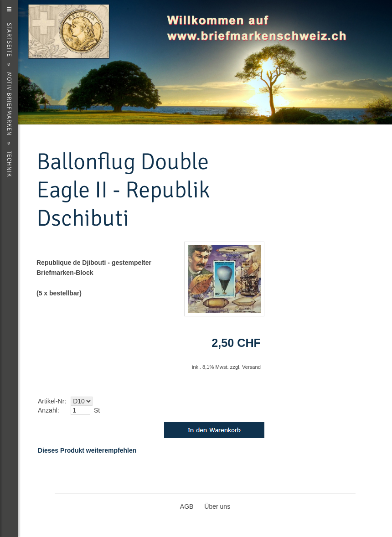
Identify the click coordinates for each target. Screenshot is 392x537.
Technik (9, 164)
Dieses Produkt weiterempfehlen (87, 450)
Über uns (217, 506)
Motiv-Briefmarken (9, 104)
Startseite (9, 40)
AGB (187, 506)
